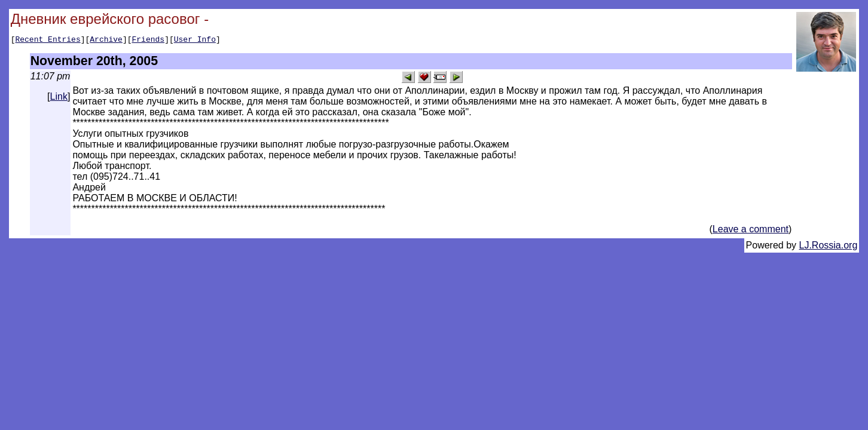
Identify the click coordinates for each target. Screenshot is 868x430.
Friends (149, 41)
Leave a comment (751, 231)
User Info (195, 41)
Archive (106, 41)
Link (59, 98)
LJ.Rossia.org (829, 247)
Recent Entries (48, 41)
